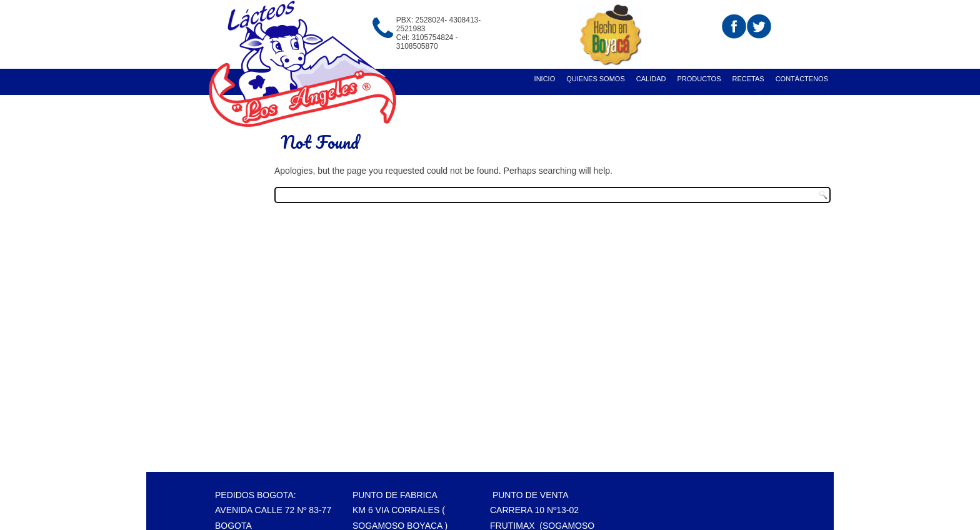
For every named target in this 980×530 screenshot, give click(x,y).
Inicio (545, 79)
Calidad (651, 79)
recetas (748, 79)
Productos (699, 79)
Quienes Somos (596, 79)
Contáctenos (802, 79)
